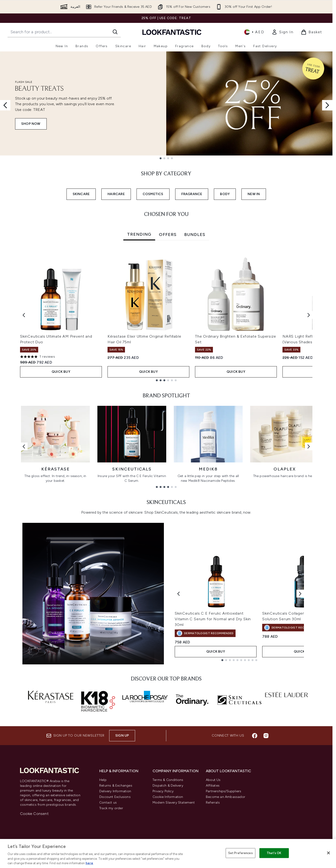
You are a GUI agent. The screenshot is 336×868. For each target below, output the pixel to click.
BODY (225, 194)
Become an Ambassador (226, 797)
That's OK (274, 853)
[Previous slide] (5, 105)
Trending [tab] (139, 234)
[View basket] (311, 32)
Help (103, 780)
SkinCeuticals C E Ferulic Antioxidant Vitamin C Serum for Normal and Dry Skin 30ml (213, 619)
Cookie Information (168, 797)
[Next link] (309, 446)
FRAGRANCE (192, 194)
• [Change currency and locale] (254, 32)
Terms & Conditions (168, 780)
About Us (213, 780)
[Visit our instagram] (266, 736)
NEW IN (254, 194)
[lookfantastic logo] (172, 32)
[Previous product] (178, 593)
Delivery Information (115, 791)
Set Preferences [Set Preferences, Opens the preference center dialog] (241, 853)
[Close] (328, 853)
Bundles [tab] (195, 235)
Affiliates (213, 786)
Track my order (111, 808)
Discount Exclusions (115, 797)
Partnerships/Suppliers (224, 791)
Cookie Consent (34, 814)
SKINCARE (81, 194)
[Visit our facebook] (255, 736)
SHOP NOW (31, 124)
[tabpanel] (166, 315)
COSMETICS (153, 194)
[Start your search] (64, 32)
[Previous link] (24, 446)
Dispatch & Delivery (168, 786)
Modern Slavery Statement (174, 803)
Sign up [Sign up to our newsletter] (122, 736)
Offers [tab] (168, 235)
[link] (282, 32)
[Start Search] (115, 32)
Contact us (108, 803)
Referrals (213, 803)
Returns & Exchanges (116, 786)
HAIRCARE (116, 194)
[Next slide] (327, 105)
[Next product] (300, 593)
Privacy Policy (163, 791)
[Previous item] (24, 315)
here (89, 863)
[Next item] (309, 315)
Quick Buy (61, 372)
